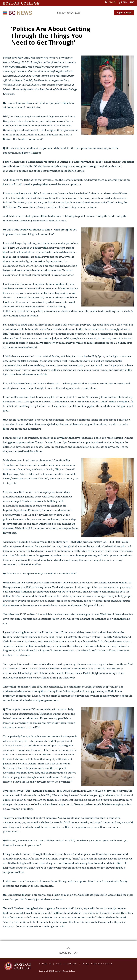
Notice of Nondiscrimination (97, 964)
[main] (68, 488)
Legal (59, 964)
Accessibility (45, 964)
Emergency (72, 964)
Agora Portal (124, 13)
